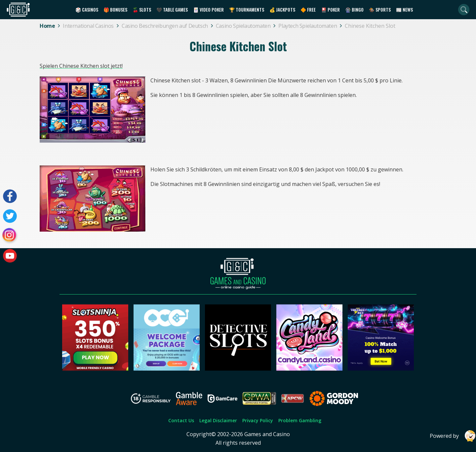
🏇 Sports (380, 9)
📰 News (404, 9)
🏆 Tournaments (247, 9)
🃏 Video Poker (208, 9)
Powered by (453, 436)
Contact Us (181, 420)
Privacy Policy (258, 420)
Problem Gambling (300, 420)
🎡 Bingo (354, 9)
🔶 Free (308, 9)
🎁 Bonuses (115, 9)
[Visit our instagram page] (10, 236)
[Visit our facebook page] (10, 196)
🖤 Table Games (172, 9)
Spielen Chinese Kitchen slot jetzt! (81, 66)
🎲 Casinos (87, 9)
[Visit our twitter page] (10, 216)
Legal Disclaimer (218, 420)
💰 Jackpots (282, 9)
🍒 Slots (142, 9)
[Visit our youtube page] (10, 256)
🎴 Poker (330, 9)
